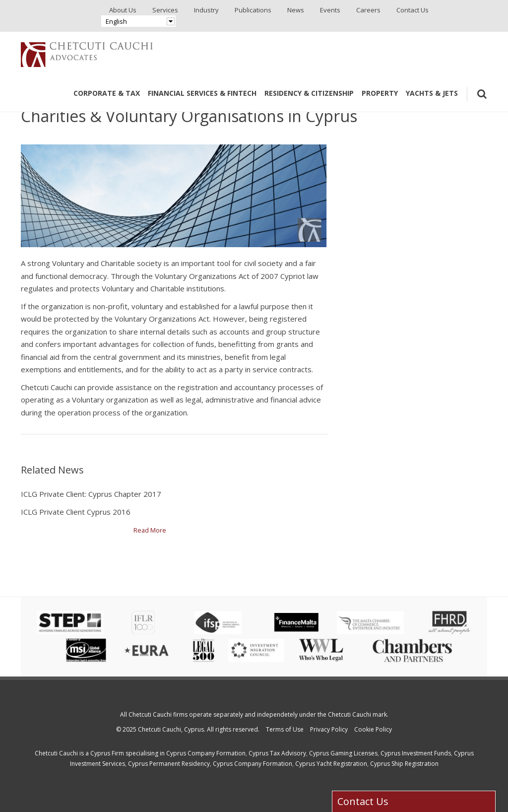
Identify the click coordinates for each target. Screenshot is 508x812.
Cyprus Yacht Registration (331, 764)
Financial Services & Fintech (202, 93)
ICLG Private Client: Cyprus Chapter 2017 (91, 494)
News (296, 10)
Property (380, 93)
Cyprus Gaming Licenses (343, 753)
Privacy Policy (329, 729)
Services (165, 10)
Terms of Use (285, 729)
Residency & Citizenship (309, 93)
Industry (206, 10)
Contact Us (413, 10)
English (116, 21)
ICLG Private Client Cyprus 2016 (76, 512)
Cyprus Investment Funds (416, 753)
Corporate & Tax (107, 93)
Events (330, 10)
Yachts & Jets (432, 93)
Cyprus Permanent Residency (169, 764)
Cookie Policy (373, 729)
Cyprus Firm (107, 753)
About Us (123, 10)
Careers (368, 10)
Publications (253, 10)
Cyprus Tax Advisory (277, 753)
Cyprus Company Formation (206, 753)
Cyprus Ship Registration (404, 764)
